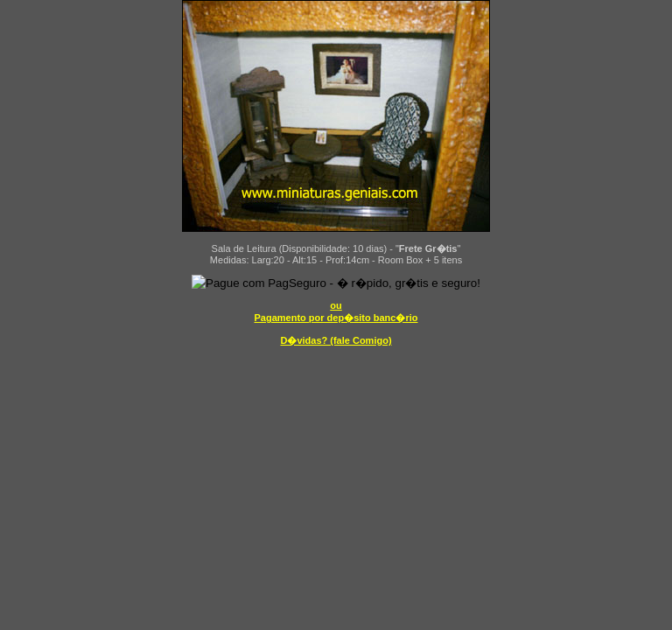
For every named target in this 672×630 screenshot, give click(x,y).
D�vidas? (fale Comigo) (336, 340)
